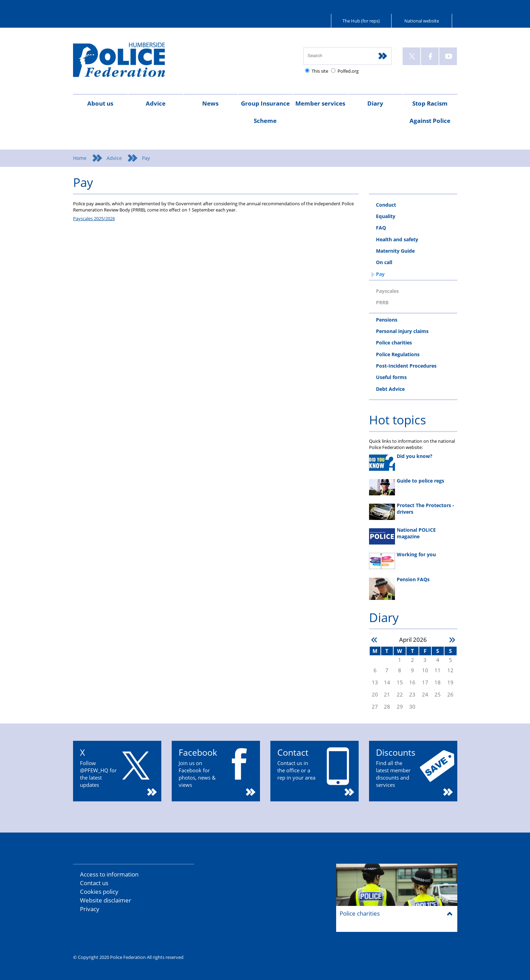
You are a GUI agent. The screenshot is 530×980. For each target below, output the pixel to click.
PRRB (382, 302)
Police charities (394, 343)
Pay (380, 274)
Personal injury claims (402, 331)
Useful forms (391, 377)
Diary (375, 103)
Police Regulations (398, 354)
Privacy (90, 909)
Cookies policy (99, 892)
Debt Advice (390, 389)
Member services (320, 103)
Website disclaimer (106, 900)
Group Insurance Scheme (265, 112)
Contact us (94, 883)
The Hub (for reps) (361, 21)
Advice (156, 103)
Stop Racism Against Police (430, 112)
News (210, 103)
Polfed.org (348, 71)
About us (100, 103)
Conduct (386, 205)
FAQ (381, 228)
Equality (386, 216)
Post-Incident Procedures (406, 366)
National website (422, 21)
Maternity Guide (395, 251)
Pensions (387, 320)
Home (80, 158)
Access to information (109, 874)
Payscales (387, 291)
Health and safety (397, 239)
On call (384, 262)
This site (320, 71)
